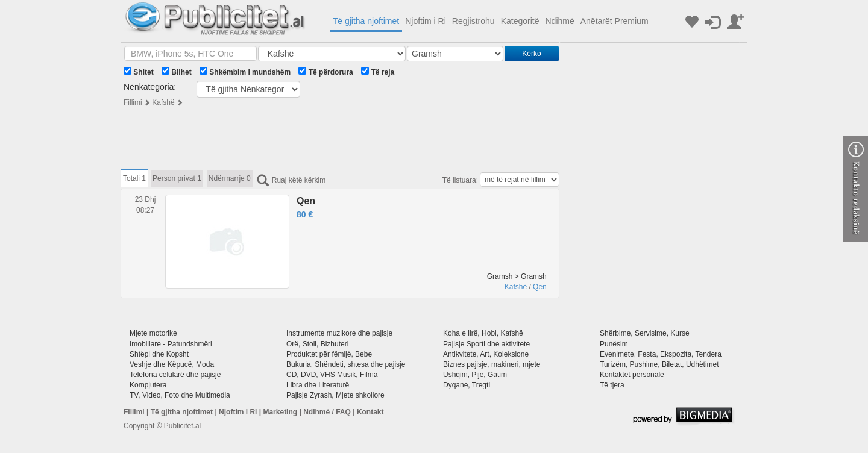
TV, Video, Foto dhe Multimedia (180, 395)
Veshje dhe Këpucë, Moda (172, 364)
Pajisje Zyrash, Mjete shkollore (335, 395)
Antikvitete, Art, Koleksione (486, 354)
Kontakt (370, 412)
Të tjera (612, 385)
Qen (306, 201)
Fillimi (133, 102)
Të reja (378, 72)
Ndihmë (559, 21)
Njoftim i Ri (426, 21)
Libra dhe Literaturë (318, 385)
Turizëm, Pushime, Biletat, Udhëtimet (659, 364)
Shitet (139, 72)
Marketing (280, 412)
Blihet (177, 72)
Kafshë (163, 102)
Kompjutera (148, 385)
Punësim (614, 344)
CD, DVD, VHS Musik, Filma (332, 375)
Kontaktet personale (632, 375)
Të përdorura (325, 72)
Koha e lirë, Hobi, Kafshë (483, 333)
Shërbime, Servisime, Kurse (645, 333)
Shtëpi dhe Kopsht (159, 354)
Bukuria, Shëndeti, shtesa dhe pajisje (346, 364)
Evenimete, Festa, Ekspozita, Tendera (661, 354)
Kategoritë (520, 21)
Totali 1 (134, 178)
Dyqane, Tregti (467, 385)
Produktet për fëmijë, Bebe (329, 354)
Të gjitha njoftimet (366, 21)
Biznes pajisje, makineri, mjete (492, 364)
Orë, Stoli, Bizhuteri (317, 344)
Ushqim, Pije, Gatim (475, 375)
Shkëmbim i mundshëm (245, 72)
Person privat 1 (177, 178)
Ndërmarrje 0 (230, 178)
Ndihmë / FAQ (327, 412)
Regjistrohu (473, 21)
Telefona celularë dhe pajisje (175, 375)
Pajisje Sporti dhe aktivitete (486, 344)
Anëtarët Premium (615, 21)
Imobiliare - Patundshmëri (171, 344)
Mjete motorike (153, 333)
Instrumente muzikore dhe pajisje (339, 333)
